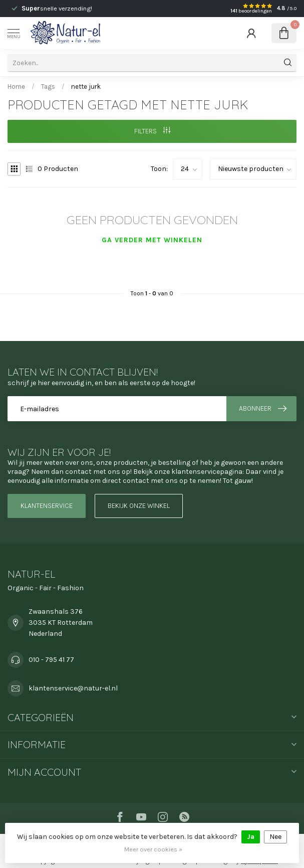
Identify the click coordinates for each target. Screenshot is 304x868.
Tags (48, 86)
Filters (152, 131)
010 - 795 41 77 (51, 660)
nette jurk (86, 86)
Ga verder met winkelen (152, 240)
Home (16, 86)
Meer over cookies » (153, 849)
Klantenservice (47, 506)
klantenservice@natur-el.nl (73, 688)
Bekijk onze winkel (139, 506)
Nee (275, 837)
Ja (251, 837)
